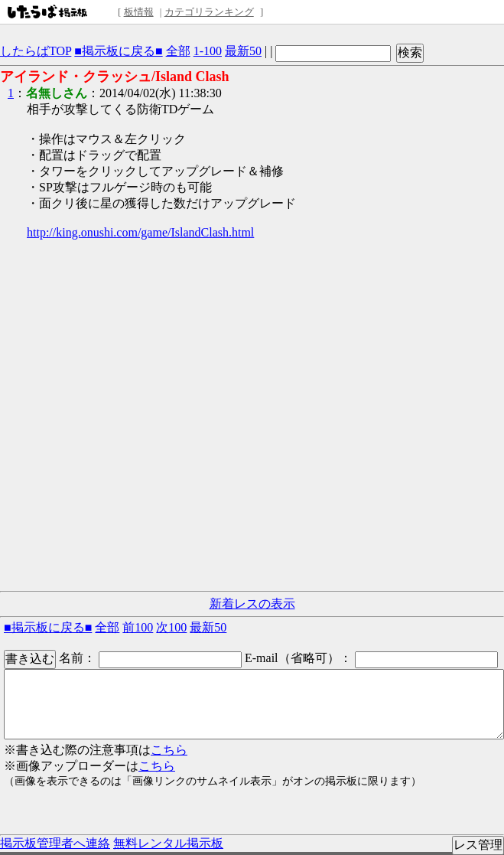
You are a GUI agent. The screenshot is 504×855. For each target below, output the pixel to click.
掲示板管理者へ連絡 (55, 843)
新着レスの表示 (252, 604)
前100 (138, 627)
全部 (178, 51)
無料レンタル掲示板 (168, 843)
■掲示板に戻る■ (118, 51)
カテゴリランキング (209, 12)
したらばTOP (36, 51)
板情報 (139, 12)
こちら (169, 750)
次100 (171, 627)
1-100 (208, 51)
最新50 (243, 51)
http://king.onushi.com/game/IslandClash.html (140, 232)
